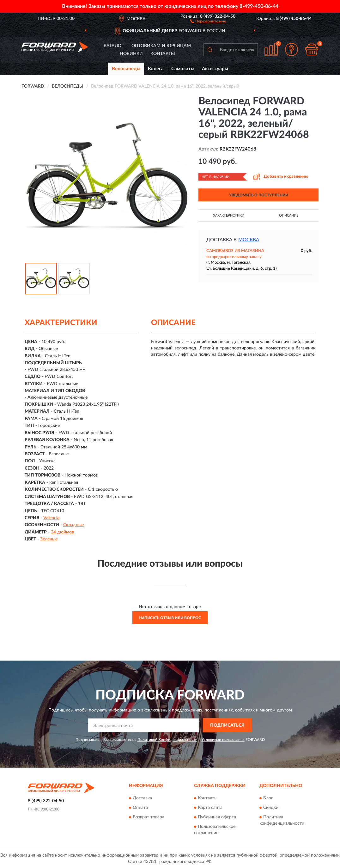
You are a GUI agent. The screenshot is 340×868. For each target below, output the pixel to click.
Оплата (140, 808)
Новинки (131, 54)
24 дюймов (62, 532)
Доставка (142, 798)
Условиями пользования (223, 740)
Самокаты (183, 69)
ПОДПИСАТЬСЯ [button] (227, 725)
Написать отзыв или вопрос (170, 618)
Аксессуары (215, 69)
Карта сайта (210, 808)
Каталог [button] (114, 46)
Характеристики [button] (229, 215)
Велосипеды (126, 69)
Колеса (156, 69)
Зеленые (49, 539)
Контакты (163, 54)
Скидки (271, 808)
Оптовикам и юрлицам (161, 46)
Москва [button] (249, 240)
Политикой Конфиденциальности (167, 740)
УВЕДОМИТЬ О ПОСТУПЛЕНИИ (259, 195)
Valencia (51, 518)
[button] (208, 21)
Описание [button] (289, 215)
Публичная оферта (217, 817)
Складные (73, 525)
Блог (268, 798)
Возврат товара (149, 817)
